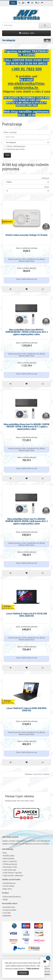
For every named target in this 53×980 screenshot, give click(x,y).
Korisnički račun (9, 907)
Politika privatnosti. (33, 969)
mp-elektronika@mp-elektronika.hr (26, 85)
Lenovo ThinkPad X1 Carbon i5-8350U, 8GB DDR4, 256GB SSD (26, 709)
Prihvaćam (23, 973)
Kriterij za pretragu (10, 132)
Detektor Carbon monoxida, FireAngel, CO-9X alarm (27, 235)
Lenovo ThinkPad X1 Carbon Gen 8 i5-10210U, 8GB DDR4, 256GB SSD (26, 615)
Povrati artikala (9, 886)
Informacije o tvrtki (10, 867)
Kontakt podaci (9, 856)
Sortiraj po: (46, 178)
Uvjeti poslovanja (10, 870)
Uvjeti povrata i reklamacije (13, 876)
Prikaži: (47, 187)
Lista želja (7, 913)
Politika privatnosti (10, 864)
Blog (5, 853)
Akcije (5, 899)
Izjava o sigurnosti (10, 861)
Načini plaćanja (9, 858)
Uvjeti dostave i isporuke (12, 873)
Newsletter (7, 916)
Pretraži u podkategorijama (14, 148)
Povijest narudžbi (10, 910)
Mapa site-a (7, 889)
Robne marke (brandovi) (12, 897)
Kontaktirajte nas (9, 883)
